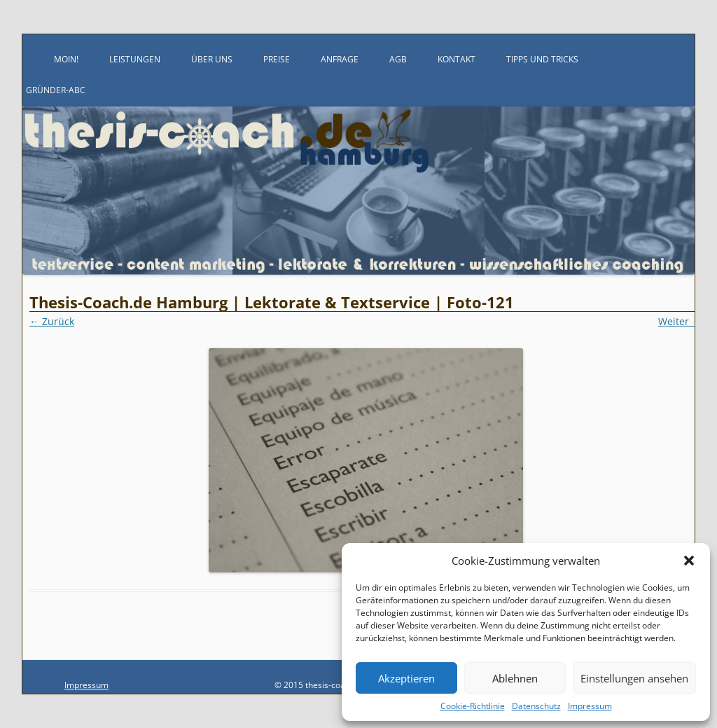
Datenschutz (536, 706)
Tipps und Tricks (542, 59)
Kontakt (457, 59)
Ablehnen (515, 678)
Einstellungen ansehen (634, 678)
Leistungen (135, 59)
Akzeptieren (406, 678)
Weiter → (680, 321)
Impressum (590, 706)
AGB (398, 59)
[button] (689, 561)
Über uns (212, 59)
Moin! (66, 59)
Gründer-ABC (56, 90)
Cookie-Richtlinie (473, 706)
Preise (277, 59)
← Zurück (52, 321)
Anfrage (340, 59)
